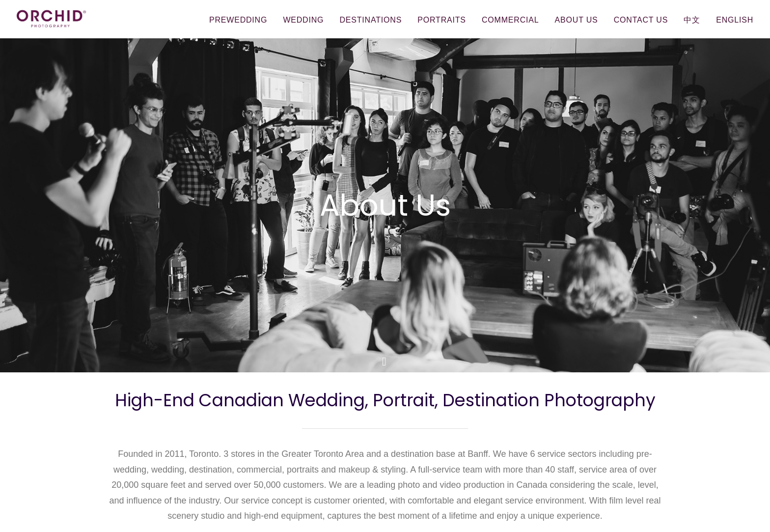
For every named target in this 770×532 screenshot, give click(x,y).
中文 (692, 20)
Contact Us (641, 20)
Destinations (371, 20)
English (735, 20)
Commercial (510, 20)
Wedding (303, 20)
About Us (577, 20)
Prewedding (238, 20)
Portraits (441, 20)
